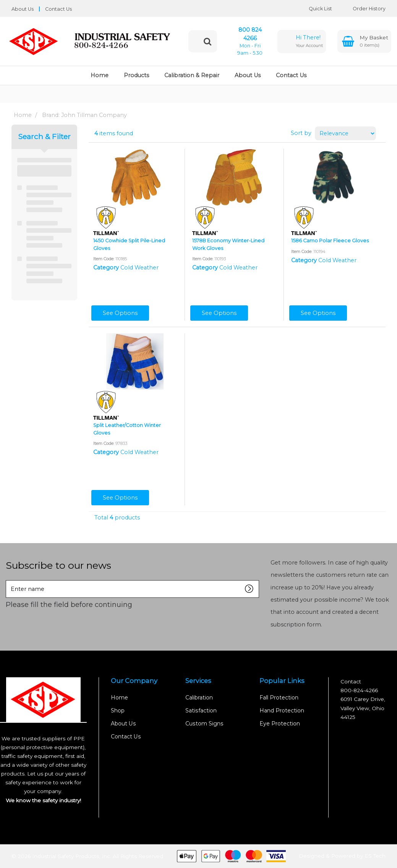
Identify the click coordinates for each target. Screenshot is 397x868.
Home (100, 75)
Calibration (199, 698)
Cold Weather (139, 268)
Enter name (8, 580)
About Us (23, 9)
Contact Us (58, 9)
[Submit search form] (207, 41)
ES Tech (375, 856)
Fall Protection (279, 698)
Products (136, 75)
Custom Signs (204, 724)
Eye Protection (280, 724)
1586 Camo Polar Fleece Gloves (330, 241)
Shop (118, 711)
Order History (363, 9)
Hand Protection (282, 711)
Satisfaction (201, 711)
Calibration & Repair (192, 75)
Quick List (315, 9)
